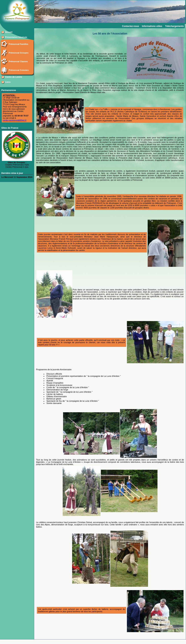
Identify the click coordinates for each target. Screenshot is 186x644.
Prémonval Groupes (19, 53)
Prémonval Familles (18, 44)
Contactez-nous (130, 26)
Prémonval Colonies (19, 70)
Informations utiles (152, 26)
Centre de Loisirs (14, 77)
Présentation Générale (16, 37)
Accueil (9, 32)
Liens (8, 82)
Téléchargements (174, 26)
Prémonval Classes (18, 61)
